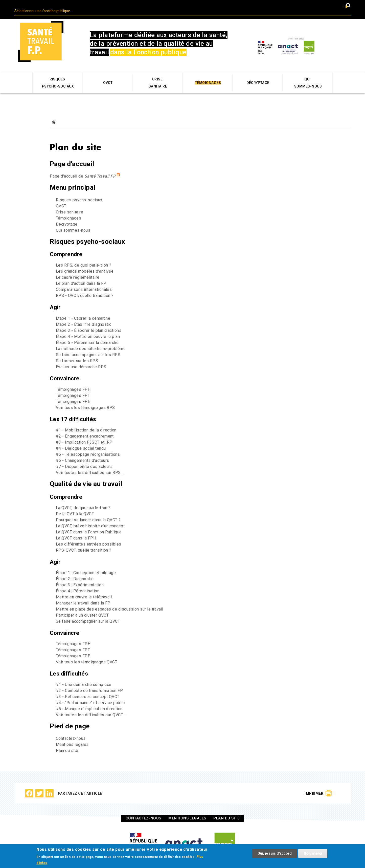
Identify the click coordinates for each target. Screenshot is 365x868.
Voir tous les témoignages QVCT (87, 653)
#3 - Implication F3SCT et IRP (84, 434)
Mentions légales (72, 736)
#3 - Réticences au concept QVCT (88, 688)
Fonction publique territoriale (167, 5)
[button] (348, 6)
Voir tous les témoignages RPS (85, 399)
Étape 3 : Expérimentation (80, 576)
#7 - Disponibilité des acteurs (84, 458)
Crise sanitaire (70, 203)
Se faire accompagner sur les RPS (88, 346)
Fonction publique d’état (236, 5)
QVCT (61, 197)
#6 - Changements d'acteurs (82, 452)
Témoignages (69, 210)
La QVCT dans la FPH (76, 529)
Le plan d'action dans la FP (81, 275)
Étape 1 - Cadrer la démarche (83, 310)
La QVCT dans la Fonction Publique (89, 523)
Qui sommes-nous (73, 222)
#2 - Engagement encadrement (85, 428)
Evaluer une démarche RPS (81, 358)
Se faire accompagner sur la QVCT (88, 613)
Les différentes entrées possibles (89, 536)
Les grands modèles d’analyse (85, 263)
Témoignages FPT (73, 387)
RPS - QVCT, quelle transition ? (85, 287)
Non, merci (313, 854)
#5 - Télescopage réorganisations (88, 446)
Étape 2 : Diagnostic (75, 570)
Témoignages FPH (73, 381)
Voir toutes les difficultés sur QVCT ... (91, 706)
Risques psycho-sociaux (79, 191)
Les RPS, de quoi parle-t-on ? (84, 257)
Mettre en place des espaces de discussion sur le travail (110, 601)
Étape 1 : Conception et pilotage (86, 564)
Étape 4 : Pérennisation (78, 582)
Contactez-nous (71, 730)
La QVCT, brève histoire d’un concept (90, 517)
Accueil (54, 113)
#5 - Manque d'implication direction (89, 700)
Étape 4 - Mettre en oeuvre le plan (88, 328)
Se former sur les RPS (77, 352)
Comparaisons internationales (84, 281)
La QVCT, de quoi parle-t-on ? (83, 499)
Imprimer (314, 785)
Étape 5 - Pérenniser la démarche (87, 334)
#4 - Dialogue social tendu (81, 440)
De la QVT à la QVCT (75, 505)
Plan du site (67, 742)
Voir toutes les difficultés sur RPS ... (90, 464)
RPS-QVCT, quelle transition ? (84, 542)
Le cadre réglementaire (78, 269)
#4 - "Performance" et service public (90, 694)
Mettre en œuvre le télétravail (84, 588)
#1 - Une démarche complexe (84, 676)
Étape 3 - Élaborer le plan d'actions (89, 322)
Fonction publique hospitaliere (306, 5)
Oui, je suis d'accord (275, 854)
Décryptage (67, 216)
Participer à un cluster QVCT (82, 607)
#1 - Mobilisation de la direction (86, 421)
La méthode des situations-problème (91, 340)
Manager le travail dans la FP (83, 594)
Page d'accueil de (83, 168)
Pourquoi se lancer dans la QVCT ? (88, 511)
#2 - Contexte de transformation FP (89, 682)
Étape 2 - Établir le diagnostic (84, 316)
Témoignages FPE (73, 393)
